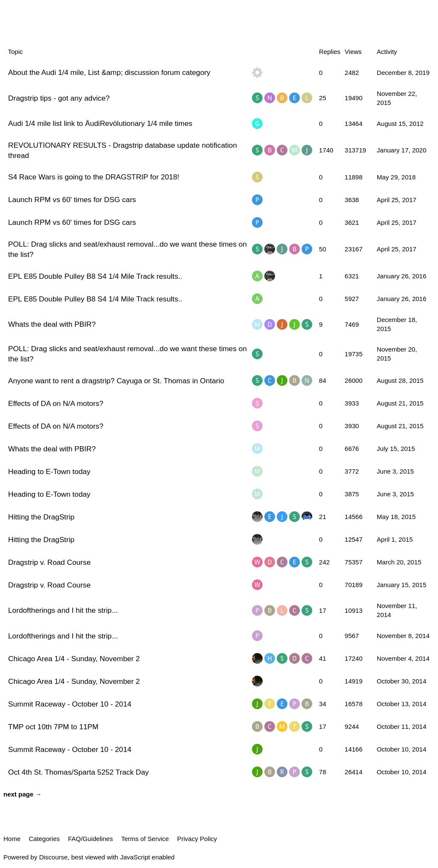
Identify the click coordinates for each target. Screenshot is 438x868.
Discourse (53, 857)
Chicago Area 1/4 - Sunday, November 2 (74, 659)
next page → (22, 794)
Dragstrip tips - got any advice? (59, 98)
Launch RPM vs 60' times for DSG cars (72, 200)
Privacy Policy (197, 839)
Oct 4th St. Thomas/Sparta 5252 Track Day (78, 772)
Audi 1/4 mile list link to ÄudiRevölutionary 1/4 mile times (100, 123)
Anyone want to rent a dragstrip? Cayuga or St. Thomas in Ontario (116, 381)
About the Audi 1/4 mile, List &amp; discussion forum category (109, 72)
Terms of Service (145, 839)
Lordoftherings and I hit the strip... (63, 610)
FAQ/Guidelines (90, 839)
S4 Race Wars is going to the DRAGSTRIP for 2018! (94, 177)
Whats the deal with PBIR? (52, 324)
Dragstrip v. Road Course (49, 562)
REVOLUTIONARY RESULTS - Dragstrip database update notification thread (123, 150)
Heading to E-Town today (49, 471)
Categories (44, 839)
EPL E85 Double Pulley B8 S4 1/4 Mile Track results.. (95, 276)
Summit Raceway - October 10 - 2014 (70, 704)
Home (12, 839)
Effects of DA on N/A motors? (56, 403)
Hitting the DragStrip (41, 517)
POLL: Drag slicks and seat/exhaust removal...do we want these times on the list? (127, 249)
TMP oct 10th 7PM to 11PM (53, 727)
